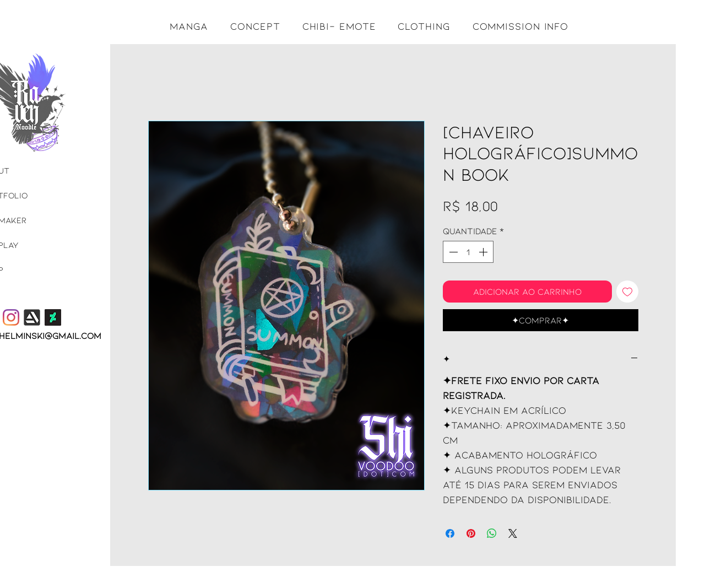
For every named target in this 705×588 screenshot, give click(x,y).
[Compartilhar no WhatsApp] (492, 533)
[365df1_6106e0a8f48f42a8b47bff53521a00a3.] (32, 317)
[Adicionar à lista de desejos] (627, 292)
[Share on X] (513, 533)
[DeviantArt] (53, 317)
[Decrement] (452, 252)
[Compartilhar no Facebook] (450, 533)
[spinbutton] (468, 252)
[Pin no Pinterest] (471, 533)
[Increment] (484, 252)
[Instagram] (11, 317)
